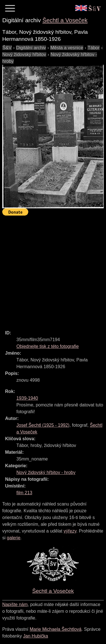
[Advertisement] (53, 270)
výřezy (70, 531)
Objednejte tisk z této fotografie (48, 346)
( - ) (43, 425)
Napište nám (15, 604)
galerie (14, 538)
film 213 (24, 493)
